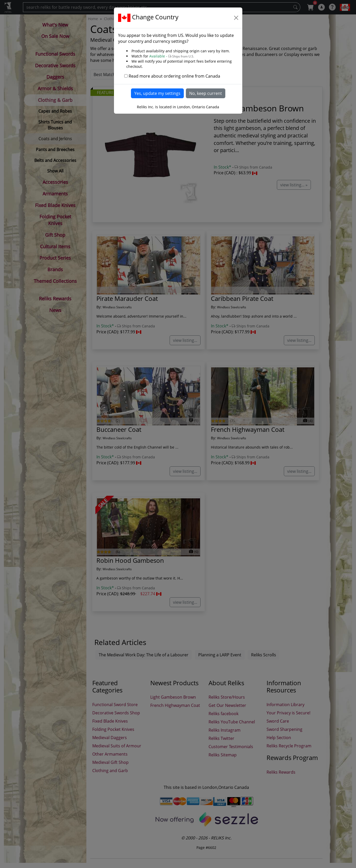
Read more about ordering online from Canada (174, 76)
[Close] (236, 18)
